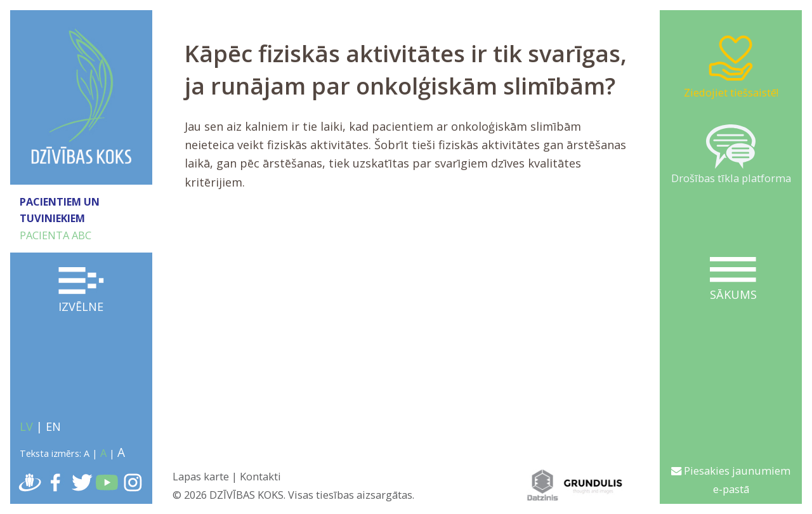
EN (53, 426)
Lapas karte (201, 476)
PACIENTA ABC (56, 235)
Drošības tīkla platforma (731, 155)
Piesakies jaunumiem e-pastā (731, 480)
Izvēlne (82, 291)
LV (26, 426)
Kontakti (260, 476)
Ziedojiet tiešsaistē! (731, 66)
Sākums (733, 280)
